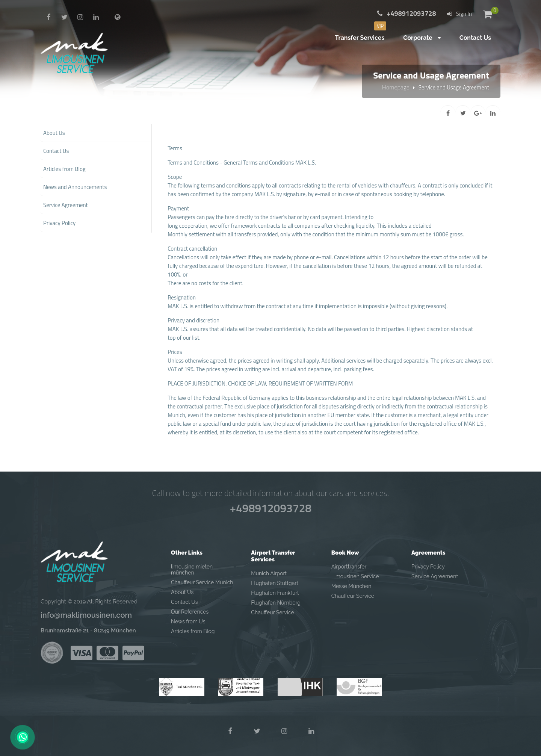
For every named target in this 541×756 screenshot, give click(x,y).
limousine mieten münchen (192, 570)
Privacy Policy (428, 567)
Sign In (459, 14)
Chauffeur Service (272, 612)
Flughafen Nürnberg (276, 603)
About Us (182, 592)
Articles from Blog (193, 631)
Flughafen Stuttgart (275, 583)
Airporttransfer (349, 567)
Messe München (351, 586)
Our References (190, 612)
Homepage (396, 87)
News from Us (188, 621)
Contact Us (184, 602)
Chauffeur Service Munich (202, 582)
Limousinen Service (355, 576)
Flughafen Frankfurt (275, 593)
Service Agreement (435, 576)
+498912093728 (270, 508)
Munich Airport (269, 573)
